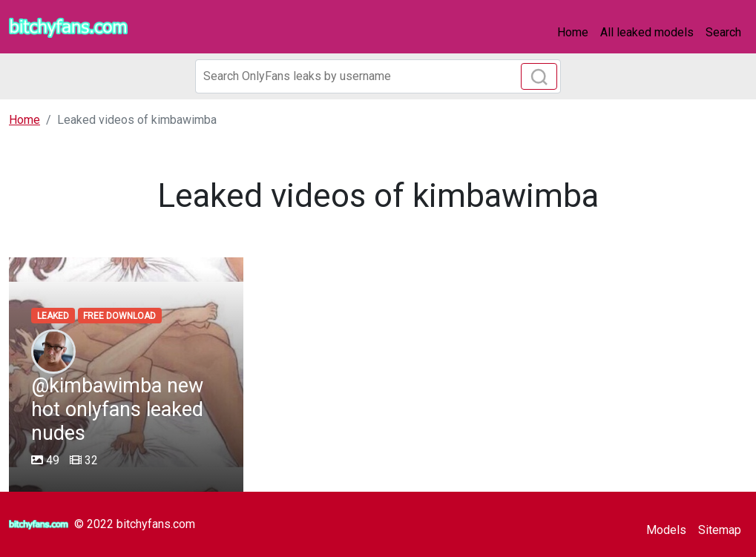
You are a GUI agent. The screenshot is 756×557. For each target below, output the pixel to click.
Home (573, 32)
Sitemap (720, 530)
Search (723, 32)
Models (666, 530)
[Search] (378, 76)
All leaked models (647, 32)
